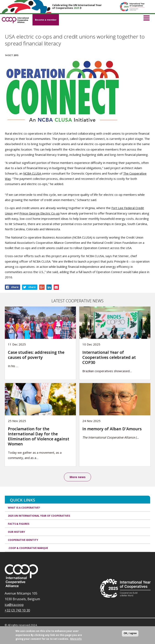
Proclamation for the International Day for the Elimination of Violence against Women (39, 436)
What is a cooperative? (24, 508)
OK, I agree (130, 633)
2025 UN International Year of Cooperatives (39, 516)
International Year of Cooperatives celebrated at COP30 (109, 357)
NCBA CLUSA (32, 173)
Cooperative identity (23, 540)
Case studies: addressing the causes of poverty (36, 355)
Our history (16, 532)
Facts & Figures (19, 524)
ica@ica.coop (14, 605)
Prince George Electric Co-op (40, 213)
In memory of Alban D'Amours (112, 429)
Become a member (46, 20)
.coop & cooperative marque (28, 548)
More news (78, 477)
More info (76, 639)
